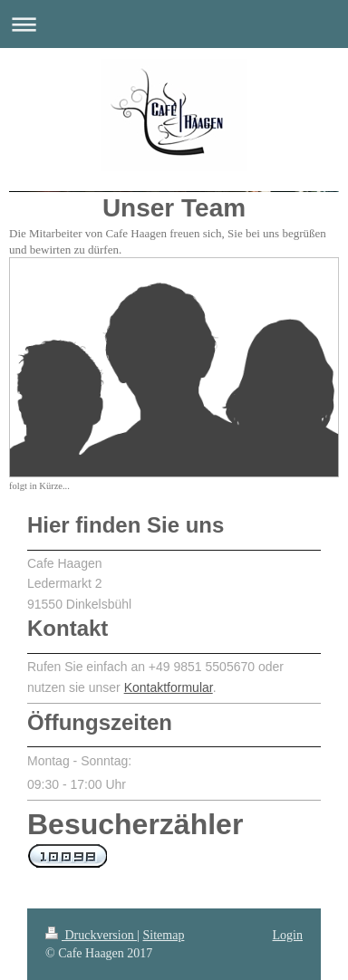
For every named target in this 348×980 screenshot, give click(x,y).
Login (288, 935)
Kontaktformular (169, 687)
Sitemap (164, 935)
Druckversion (91, 935)
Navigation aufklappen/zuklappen (174, 24)
